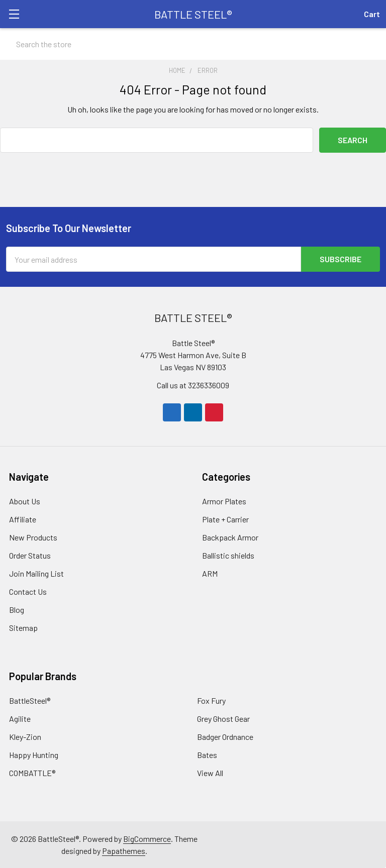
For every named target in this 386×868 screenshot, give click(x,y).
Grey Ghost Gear (223, 718)
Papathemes (124, 850)
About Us (25, 501)
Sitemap (23, 627)
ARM (210, 573)
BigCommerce (147, 838)
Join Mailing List (36, 573)
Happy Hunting (34, 754)
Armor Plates (224, 501)
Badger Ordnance (225, 736)
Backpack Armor (230, 537)
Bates (207, 754)
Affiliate (23, 519)
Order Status (30, 555)
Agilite (20, 718)
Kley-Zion (25, 736)
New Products (33, 537)
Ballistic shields (228, 555)
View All (210, 772)
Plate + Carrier (225, 519)
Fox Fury (211, 700)
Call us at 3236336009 (193, 385)
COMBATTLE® (32, 772)
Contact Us (28, 591)
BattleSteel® (30, 700)
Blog (17, 609)
